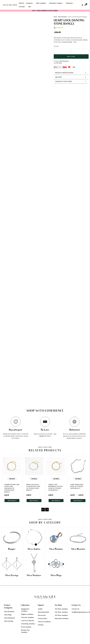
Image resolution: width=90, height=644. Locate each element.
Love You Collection (28, 620)
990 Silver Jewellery (61, 612)
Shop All (21, 3)
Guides (40, 609)
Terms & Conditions (44, 622)
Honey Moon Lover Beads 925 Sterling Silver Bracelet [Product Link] (77, 487)
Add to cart (71, 56)
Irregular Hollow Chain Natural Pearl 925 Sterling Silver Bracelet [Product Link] (33, 488)
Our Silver (23, 7)
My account (42, 615)
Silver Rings (8, 615)
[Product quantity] (71, 51)
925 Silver (59, 63)
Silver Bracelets (62, 17)
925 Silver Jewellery (61, 609)
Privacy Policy (42, 618)
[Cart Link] (86, 5)
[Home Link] (10, 5)
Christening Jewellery (28, 624)
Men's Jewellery (42, 3)
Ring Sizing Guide (43, 612)
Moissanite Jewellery (57, 3)
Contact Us (76, 609)
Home (55, 17)
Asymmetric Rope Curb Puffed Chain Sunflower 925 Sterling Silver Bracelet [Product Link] (12, 489)
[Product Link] (12, 466)
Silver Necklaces (10, 618)
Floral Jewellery (26, 627)
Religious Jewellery (27, 614)
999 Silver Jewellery (61, 615)
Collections (70, 3)
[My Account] (82, 5)
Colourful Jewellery (27, 617)
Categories (30, 3)
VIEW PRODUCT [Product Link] (12, 501)
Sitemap (41, 625)
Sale (30, 7)
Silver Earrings (9, 621)
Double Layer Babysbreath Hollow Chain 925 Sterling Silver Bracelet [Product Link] (56, 488)
